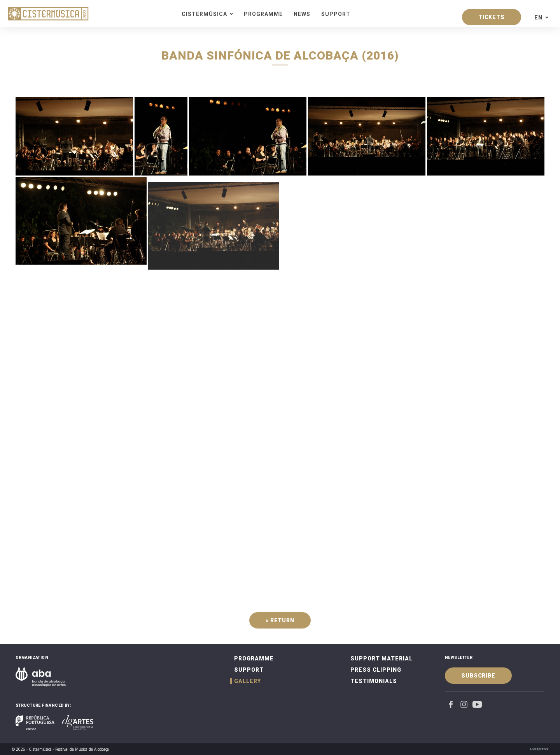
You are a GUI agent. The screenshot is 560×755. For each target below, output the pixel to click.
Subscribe (478, 676)
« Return (280, 620)
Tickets (492, 17)
